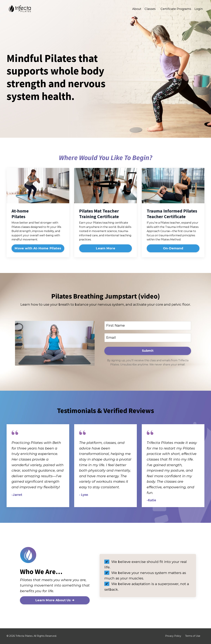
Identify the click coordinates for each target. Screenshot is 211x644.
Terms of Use (193, 636)
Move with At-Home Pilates (38, 248)
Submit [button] (148, 351)
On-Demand (173, 248)
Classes (150, 9)
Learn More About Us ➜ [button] (55, 601)
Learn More (105, 248)
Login (199, 9)
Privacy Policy (173, 636)
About (137, 9)
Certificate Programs (176, 9)
